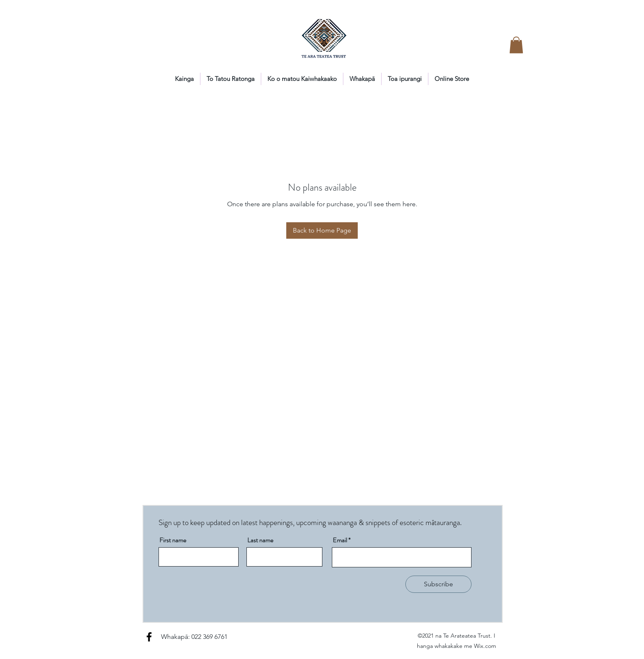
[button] (516, 45)
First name (173, 540)
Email (340, 540)
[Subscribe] (438, 584)
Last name (260, 540)
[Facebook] (149, 637)
